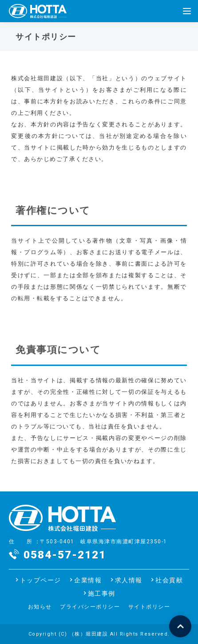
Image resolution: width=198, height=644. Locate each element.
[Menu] (187, 11)
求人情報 (129, 580)
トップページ (41, 580)
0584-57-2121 (65, 555)
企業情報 (88, 580)
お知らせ (40, 607)
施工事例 (102, 593)
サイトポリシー (149, 607)
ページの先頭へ (180, 626)
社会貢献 (169, 580)
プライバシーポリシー (90, 607)
